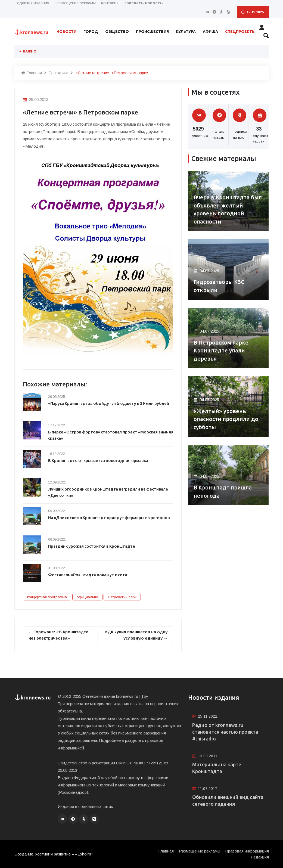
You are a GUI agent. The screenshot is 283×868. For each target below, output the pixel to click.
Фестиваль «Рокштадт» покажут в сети (88, 575)
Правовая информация (247, 850)
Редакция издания (32, 3)
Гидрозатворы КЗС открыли (219, 286)
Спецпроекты (240, 32)
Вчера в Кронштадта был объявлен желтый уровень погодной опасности (228, 209)
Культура (186, 32)
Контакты (110, 3)
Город (91, 32)
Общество (117, 32)
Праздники (59, 73)
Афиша (210, 32)
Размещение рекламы (75, 3)
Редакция (260, 856)
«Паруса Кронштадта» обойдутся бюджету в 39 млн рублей (110, 403)
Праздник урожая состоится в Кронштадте (92, 546)
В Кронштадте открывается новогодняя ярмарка (99, 461)
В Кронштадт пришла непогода (223, 492)
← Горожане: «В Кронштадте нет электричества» (59, 635)
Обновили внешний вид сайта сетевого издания (228, 801)
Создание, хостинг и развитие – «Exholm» (54, 854)
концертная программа (47, 597)
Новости (66, 32)
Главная (32, 73)
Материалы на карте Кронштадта (217, 768)
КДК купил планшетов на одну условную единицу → (136, 635)
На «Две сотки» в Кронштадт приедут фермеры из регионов (110, 518)
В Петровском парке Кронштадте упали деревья (221, 350)
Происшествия (152, 32)
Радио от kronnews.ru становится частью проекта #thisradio (225, 732)
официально (87, 597)
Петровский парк (122, 597)
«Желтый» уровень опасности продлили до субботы (226, 419)
